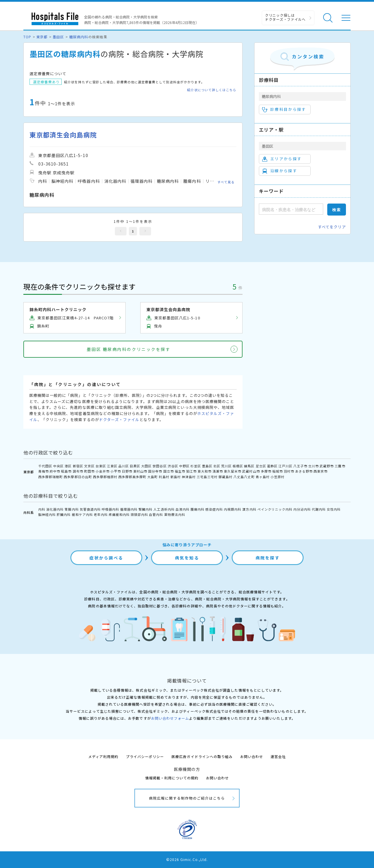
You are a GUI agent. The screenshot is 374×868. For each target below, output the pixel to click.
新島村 (176, 477)
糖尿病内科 (79, 37)
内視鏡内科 (233, 509)
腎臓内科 (146, 509)
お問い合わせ (252, 756)
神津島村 (189, 477)
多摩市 (266, 471)
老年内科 (101, 514)
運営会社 (278, 756)
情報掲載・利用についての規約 (172, 778)
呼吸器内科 (110, 509)
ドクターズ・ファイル (119, 420)
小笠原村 (278, 477)
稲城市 (278, 471)
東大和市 (205, 471)
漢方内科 (249, 509)
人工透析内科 (164, 509)
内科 (42, 509)
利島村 (164, 477)
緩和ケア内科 (82, 514)
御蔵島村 (226, 477)
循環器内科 (129, 509)
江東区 (112, 466)
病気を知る (187, 558)
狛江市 (191, 471)
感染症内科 (214, 509)
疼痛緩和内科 (119, 514)
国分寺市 (155, 471)
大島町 (153, 477)
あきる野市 (304, 471)
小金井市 (103, 471)
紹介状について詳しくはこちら (212, 90)
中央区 (58, 466)
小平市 (116, 471)
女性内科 (334, 509)
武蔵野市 (327, 466)
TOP (27, 37)
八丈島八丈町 (244, 477)
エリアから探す (282, 159)
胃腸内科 (72, 509)
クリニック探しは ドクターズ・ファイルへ (285, 17)
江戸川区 (285, 466)
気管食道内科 (90, 509)
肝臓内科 (64, 514)
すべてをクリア (332, 227)
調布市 (78, 471)
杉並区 (196, 466)
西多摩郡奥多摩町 (132, 477)
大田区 (146, 466)
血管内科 (156, 514)
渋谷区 (173, 466)
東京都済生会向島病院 (63, 135)
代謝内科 (319, 509)
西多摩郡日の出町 (78, 477)
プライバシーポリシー (145, 756)
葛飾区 (272, 466)
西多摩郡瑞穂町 (51, 477)
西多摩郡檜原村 (105, 477)
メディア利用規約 (103, 756)
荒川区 (226, 466)
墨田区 (58, 37)
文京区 (89, 466)
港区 (68, 466)
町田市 (89, 471)
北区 (217, 466)
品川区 (124, 466)
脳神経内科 (47, 514)
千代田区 (45, 466)
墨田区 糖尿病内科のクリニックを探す (129, 349)
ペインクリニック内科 (275, 509)
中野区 (184, 466)
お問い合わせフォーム (170, 718)
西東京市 (321, 471)
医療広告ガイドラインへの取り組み (202, 756)
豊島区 (207, 466)
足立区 (261, 466)
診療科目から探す (284, 109)
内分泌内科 (302, 509)
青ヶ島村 (263, 477)
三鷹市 (340, 466)
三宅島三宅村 (207, 477)
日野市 (127, 471)
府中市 (55, 471)
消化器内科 (55, 509)
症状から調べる (106, 558)
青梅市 (44, 471)
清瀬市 (218, 471)
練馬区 (249, 466)
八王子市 (300, 466)
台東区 (101, 466)
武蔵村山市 (251, 471)
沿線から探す (280, 171)
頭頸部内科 (139, 514)
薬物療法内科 (175, 514)
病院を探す (268, 558)
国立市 (169, 471)
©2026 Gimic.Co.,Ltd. (187, 859)
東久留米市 (233, 471)
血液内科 (183, 509)
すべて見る (226, 182)
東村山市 (140, 471)
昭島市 (66, 471)
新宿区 (78, 466)
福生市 (180, 471)
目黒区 (135, 466)
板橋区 (238, 466)
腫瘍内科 (198, 509)
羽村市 (289, 471)
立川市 (314, 466)
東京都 (42, 37)
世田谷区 (160, 466)
